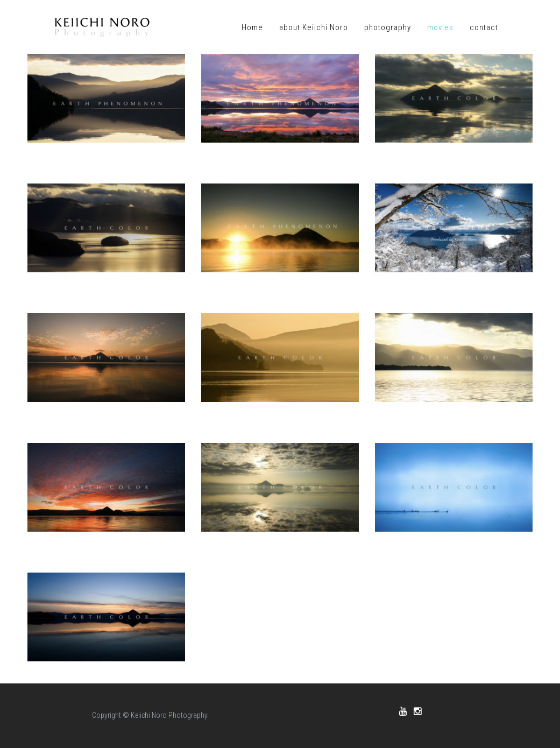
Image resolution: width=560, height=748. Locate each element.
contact (484, 27)
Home (252, 27)
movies (440, 27)
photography (388, 27)
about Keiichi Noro (314, 27)
